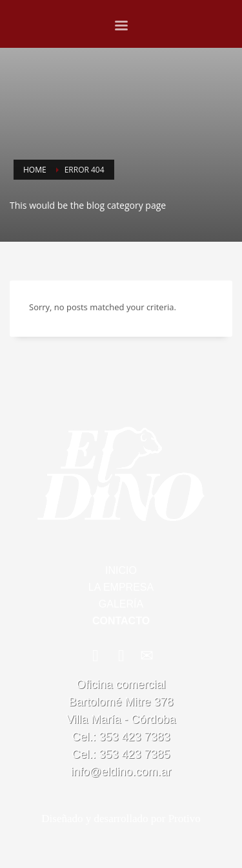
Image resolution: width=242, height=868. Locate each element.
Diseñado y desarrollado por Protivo (121, 819)
